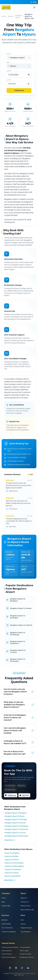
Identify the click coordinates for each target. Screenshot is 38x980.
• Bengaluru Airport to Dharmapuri (16, 836)
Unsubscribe (6, 906)
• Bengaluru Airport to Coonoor (15, 833)
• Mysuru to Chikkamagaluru (14, 866)
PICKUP (9, 54)
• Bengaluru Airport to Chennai (15, 823)
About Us (24, 898)
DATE (9, 71)
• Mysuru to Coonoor (11, 873)
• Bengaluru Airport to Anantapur (16, 819)
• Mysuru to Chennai (11, 860)
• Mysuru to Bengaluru (12, 853)
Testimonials (6, 924)
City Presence (26, 932)
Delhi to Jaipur (24, 951)
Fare (22, 920)
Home (4, 16)
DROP (8, 62)
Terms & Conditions (9, 932)
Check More (10, 840)
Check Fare (19, 90)
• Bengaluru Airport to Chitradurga (16, 826)
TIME (9, 80)
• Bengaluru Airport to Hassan (14, 816)
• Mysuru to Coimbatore (13, 869)
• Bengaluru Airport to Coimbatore (16, 829)
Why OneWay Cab (27, 910)
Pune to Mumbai (7, 951)
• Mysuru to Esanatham (12, 876)
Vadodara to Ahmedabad (10, 947)
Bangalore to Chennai (27, 957)
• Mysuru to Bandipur (11, 856)
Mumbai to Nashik (25, 954)
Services (5, 920)
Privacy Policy (25, 906)
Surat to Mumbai (25, 947)
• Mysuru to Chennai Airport (14, 863)
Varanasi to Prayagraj (8, 957)
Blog (3, 902)
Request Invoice (26, 928)
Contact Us (25, 902)
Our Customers (7, 928)
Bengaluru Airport (19, 16)
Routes (11, 16)
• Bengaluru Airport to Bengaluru (15, 813)
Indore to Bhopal (7, 954)
